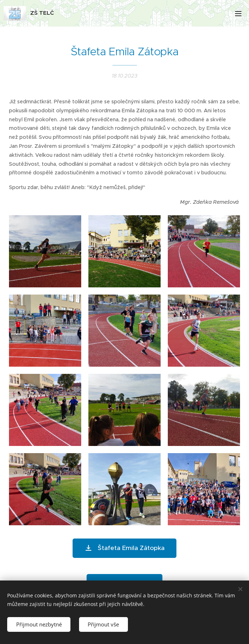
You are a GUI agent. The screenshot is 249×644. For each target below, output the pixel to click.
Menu (238, 14)
